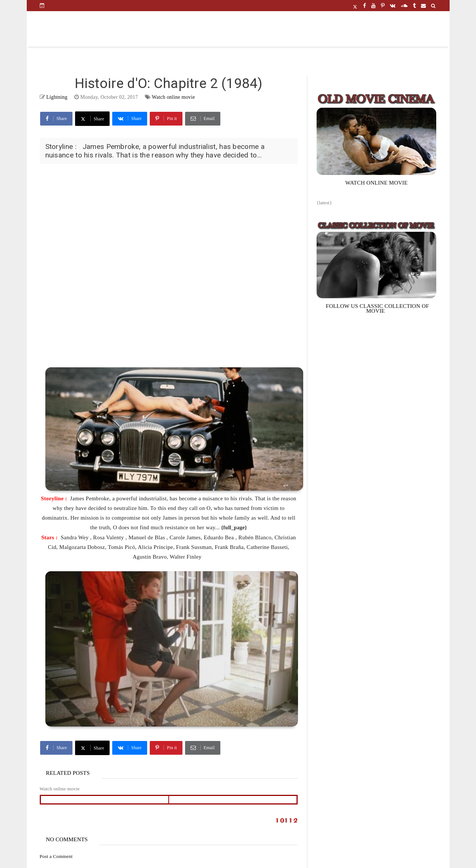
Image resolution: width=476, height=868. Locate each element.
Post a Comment (56, 856)
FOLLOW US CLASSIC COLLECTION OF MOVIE (378, 308)
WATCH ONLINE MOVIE (376, 183)
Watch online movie (174, 97)
